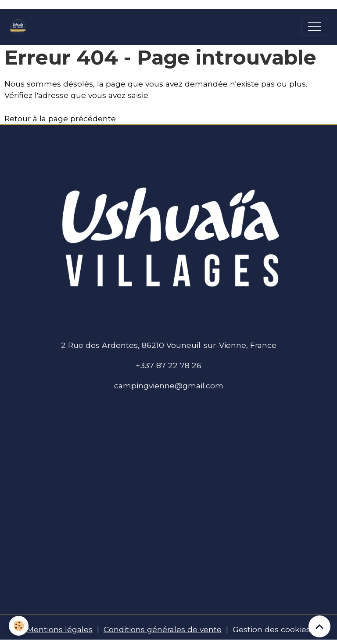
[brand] (20, 27)
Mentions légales (60, 629)
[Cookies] (19, 626)
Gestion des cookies (271, 629)
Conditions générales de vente (163, 629)
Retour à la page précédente (60, 118)
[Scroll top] (319, 626)
